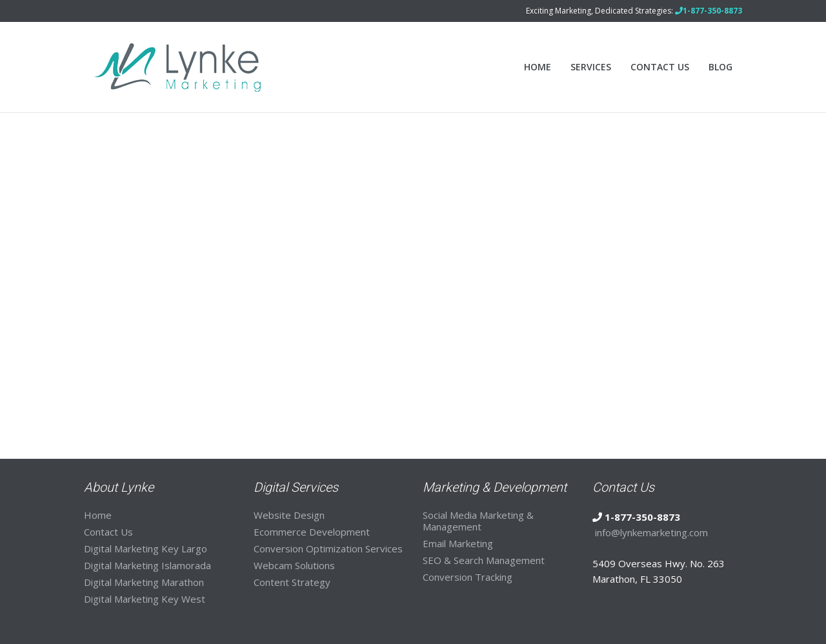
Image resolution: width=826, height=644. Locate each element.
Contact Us (660, 67)
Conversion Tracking (468, 577)
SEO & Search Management (484, 560)
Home (538, 67)
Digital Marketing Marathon (144, 582)
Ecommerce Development (312, 532)
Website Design (289, 515)
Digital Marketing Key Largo (146, 548)
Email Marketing (458, 543)
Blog (720, 67)
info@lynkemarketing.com (651, 532)
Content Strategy (292, 582)
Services (591, 67)
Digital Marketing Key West (145, 599)
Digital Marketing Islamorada (147, 565)
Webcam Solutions (294, 565)
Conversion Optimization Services (328, 548)
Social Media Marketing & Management (478, 521)
